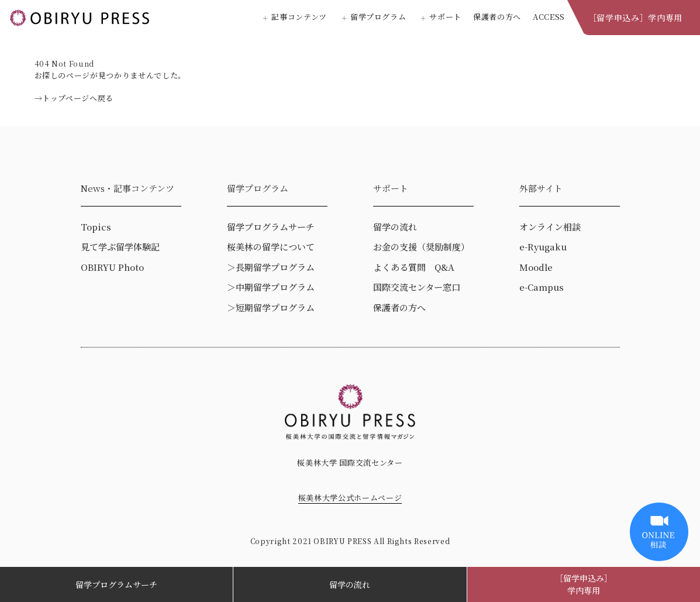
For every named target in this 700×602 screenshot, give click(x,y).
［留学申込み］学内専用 (635, 18)
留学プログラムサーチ (116, 584)
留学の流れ (350, 584)
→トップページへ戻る (74, 98)
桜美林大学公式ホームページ (350, 498)
